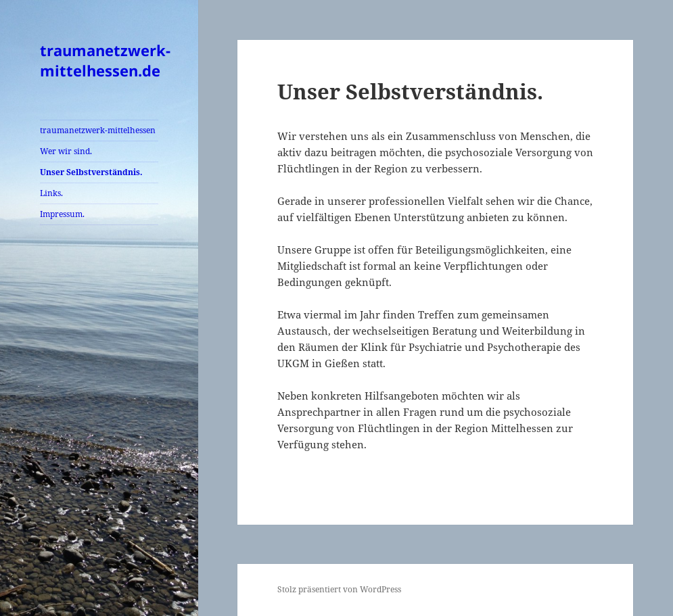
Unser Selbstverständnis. (91, 172)
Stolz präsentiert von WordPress (339, 589)
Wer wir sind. (66, 151)
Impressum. (62, 214)
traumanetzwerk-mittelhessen (98, 130)
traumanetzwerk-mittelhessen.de (105, 60)
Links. (51, 193)
